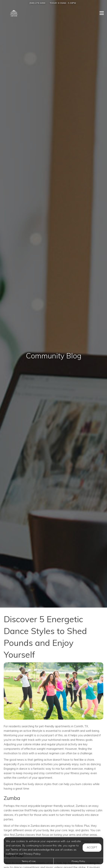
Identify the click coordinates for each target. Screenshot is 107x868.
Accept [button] (92, 847)
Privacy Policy (78, 861)
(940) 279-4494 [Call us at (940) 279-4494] (37, 3)
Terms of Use (29, 861)
